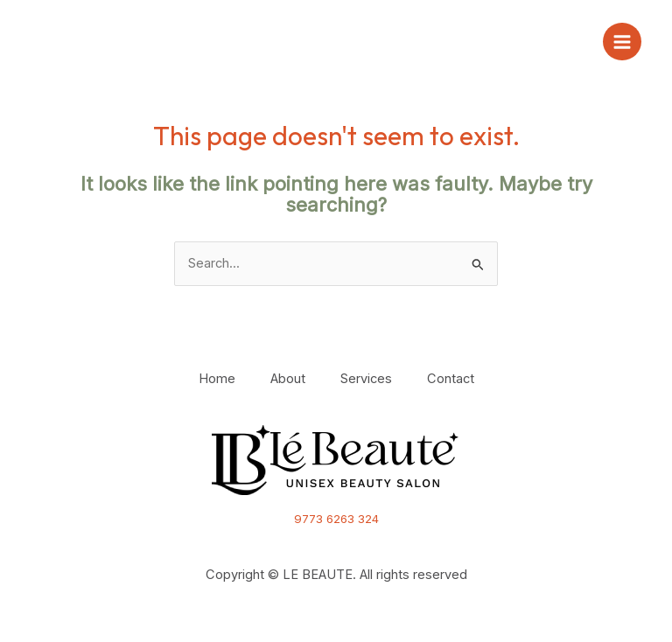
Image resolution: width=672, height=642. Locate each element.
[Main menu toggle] (622, 42)
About (288, 379)
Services (366, 379)
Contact (451, 379)
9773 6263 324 (336, 519)
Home (217, 379)
